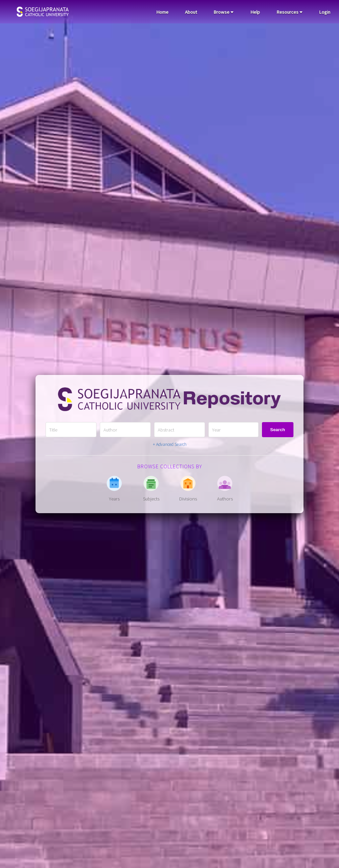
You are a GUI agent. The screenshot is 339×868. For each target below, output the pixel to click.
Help (255, 12)
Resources (289, 12)
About (191, 12)
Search (278, 430)
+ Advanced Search (170, 444)
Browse (223, 12)
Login (325, 12)
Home (162, 12)
